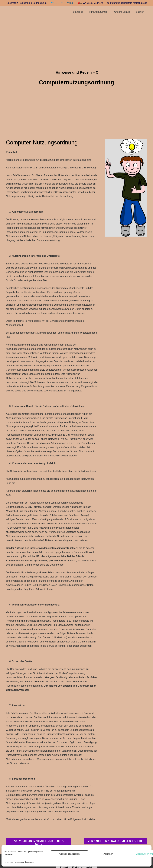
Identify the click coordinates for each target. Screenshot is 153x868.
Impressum (9, 862)
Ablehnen (108, 854)
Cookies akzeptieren (69, 854)
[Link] (57, 3)
